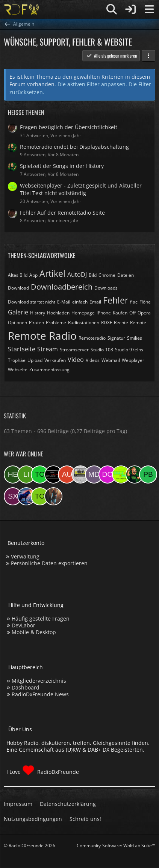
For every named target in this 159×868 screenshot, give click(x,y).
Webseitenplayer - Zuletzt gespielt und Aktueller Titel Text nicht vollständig (81, 189)
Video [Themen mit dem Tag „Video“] (76, 360)
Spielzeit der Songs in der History (62, 166)
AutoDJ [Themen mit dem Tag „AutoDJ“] (77, 275)
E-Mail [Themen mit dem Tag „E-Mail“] (64, 302)
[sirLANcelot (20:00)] (135, 474)
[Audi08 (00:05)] (67, 474)
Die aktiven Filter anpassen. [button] (92, 84)
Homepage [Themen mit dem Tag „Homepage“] (83, 313)
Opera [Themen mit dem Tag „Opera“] (144, 313)
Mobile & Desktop (34, 632)
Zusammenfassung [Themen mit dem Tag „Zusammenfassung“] (49, 370)
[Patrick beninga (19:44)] (148, 474)
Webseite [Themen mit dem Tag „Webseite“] (18, 370)
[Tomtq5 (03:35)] (40, 474)
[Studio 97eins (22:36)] (121, 474)
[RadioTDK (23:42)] (80, 474)
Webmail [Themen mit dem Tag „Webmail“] (111, 360)
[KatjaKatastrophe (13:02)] (53, 496)
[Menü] (149, 9)
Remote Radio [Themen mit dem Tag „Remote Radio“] (42, 336)
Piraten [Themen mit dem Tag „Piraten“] (36, 323)
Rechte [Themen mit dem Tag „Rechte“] (121, 323)
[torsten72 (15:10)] (40, 496)
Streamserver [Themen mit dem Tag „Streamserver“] (74, 350)
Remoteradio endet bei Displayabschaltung (74, 147)
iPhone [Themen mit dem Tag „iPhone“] (104, 313)
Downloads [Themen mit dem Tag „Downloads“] (106, 288)
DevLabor (23, 625)
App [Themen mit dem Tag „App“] (33, 275)
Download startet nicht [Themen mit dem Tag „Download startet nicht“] (32, 302)
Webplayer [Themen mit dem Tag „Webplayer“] (133, 360)
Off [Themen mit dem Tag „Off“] (132, 313)
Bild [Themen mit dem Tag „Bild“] (93, 275)
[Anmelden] (130, 9)
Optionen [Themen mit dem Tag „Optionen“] (17, 323)
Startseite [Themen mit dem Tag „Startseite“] (22, 349)
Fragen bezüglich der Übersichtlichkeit (69, 127)
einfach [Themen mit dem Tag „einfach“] (80, 302)
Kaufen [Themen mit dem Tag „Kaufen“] (120, 313)
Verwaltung (25, 556)
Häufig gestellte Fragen (41, 619)
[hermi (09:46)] (13, 474)
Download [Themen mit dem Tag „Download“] (18, 288)
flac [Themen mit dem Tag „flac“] (134, 302)
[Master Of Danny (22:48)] (94, 474)
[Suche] (112, 9)
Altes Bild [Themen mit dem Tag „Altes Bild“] (18, 275)
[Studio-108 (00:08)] (53, 474)
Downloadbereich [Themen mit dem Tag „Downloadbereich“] (62, 287)
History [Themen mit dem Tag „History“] (38, 313)
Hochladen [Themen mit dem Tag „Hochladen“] (58, 313)
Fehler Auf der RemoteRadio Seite (62, 213)
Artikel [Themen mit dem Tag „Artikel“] (52, 273)
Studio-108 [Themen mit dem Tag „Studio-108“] (102, 350)
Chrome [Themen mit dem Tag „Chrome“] (107, 275)
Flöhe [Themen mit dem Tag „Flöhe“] (145, 302)
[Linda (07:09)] (26, 474)
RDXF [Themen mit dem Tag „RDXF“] (107, 323)
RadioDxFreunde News (40, 694)
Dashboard (26, 687)
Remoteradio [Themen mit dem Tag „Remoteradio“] (92, 338)
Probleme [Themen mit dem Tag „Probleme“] (56, 323)
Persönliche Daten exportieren (49, 563)
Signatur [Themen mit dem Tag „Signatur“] (116, 338)
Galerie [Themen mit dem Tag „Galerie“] (18, 312)
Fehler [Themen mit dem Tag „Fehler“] (116, 300)
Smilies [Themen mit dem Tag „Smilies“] (135, 338)
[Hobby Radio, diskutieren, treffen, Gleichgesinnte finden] (22, 9)
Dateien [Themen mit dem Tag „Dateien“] (126, 275)
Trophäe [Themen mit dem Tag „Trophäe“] (17, 360)
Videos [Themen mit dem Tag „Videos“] (93, 360)
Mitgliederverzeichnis (39, 681)
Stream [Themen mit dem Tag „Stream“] (48, 349)
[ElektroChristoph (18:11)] (26, 496)
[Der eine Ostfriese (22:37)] (108, 474)
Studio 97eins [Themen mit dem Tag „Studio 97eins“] (129, 350)
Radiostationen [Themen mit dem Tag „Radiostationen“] (84, 323)
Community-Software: (116, 846)
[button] (148, 56)
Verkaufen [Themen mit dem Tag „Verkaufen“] (55, 360)
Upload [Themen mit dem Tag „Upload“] (35, 360)
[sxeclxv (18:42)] (13, 496)
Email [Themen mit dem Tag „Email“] (95, 302)
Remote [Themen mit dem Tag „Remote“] (138, 323)
